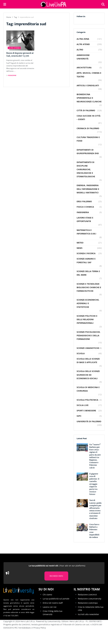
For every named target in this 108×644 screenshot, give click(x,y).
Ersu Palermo (84, 201)
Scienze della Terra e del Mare (88, 273)
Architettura (84, 68)
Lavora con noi (50, 607)
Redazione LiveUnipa (88, 603)
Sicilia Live (83, 405)
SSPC (79, 416)
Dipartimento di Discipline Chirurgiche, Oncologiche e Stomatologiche (86, 169)
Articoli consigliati (88, 85)
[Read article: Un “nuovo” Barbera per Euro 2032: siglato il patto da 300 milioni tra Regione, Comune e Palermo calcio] (82, 447)
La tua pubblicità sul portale (56, 599)
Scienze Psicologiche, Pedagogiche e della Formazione (89, 335)
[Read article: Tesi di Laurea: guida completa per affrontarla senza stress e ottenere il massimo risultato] (82, 503)
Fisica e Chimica (85, 207)
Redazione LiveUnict (87, 595)
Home (9, 17)
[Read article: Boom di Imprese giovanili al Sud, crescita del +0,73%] (20, 40)
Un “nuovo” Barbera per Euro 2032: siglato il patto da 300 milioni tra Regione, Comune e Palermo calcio (95, 456)
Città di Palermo (86, 110)
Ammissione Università (83, 57)
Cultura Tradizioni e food (88, 139)
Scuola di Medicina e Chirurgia (88, 389)
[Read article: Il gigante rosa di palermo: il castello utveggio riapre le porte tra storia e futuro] (82, 477)
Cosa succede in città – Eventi (89, 118)
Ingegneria (83, 212)
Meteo (80, 243)
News (80, 248)
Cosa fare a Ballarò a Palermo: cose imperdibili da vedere (94, 531)
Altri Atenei (14, 48)
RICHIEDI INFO (56, 576)
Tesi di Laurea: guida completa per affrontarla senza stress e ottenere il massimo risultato (95, 509)
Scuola (81, 353)
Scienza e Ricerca (86, 253)
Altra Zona (83, 39)
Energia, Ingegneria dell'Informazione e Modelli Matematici (88, 189)
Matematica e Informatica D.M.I (86, 232)
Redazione (12, 75)
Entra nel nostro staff (53, 603)
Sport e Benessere (86, 411)
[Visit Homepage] (54, 4)
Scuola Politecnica (87, 400)
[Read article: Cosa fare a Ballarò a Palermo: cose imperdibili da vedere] (82, 527)
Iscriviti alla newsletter (89, 614)
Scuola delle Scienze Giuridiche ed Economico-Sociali (88, 375)
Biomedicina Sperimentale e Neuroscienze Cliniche (89, 98)
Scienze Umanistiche (88, 348)
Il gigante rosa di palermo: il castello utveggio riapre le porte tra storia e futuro (94, 484)
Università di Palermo (89, 421)
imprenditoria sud (27, 17)
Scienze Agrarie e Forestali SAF (86, 260)
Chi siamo (47, 595)
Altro (80, 50)
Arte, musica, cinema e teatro (89, 75)
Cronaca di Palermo (88, 128)
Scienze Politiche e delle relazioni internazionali (87, 319)
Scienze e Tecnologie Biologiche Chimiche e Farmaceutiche (89, 287)
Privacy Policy (40, 628)
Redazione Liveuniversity (90, 599)
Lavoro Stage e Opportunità (85, 219)
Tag (15, 17)
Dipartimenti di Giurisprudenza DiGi (88, 152)
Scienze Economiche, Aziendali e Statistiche (88, 303)
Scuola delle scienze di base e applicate (88, 361)
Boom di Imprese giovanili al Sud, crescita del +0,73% (20, 55)
